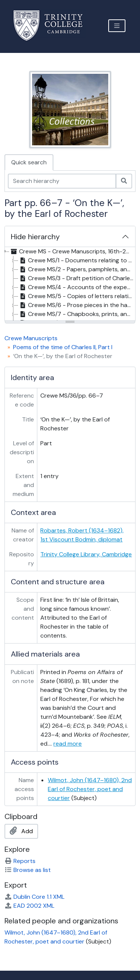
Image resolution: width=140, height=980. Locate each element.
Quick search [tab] (29, 162)
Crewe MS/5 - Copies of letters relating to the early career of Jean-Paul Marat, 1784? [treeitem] (77, 296)
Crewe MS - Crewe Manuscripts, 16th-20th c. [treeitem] (72, 252)
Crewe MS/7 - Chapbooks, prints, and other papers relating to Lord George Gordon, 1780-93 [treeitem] (77, 314)
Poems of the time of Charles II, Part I (63, 347)
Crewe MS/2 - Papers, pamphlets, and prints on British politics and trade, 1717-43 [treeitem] (77, 269)
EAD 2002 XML (29, 906)
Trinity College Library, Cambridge (86, 554)
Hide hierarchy (35, 237)
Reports (20, 861)
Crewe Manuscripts (31, 338)
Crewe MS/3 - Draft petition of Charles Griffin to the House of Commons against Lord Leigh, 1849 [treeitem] (77, 278)
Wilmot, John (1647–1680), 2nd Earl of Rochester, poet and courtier (90, 789)
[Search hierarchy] (62, 181)
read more (68, 744)
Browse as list (28, 870)
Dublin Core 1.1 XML (35, 897)
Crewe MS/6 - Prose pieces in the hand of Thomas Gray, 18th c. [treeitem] (77, 305)
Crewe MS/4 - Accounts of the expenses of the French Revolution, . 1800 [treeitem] (77, 287)
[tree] (70, 284)
